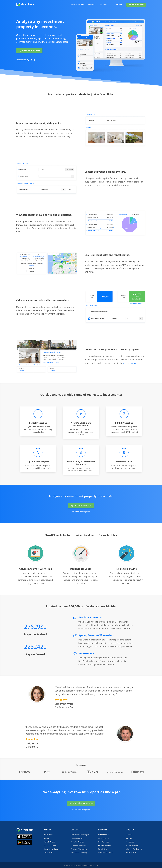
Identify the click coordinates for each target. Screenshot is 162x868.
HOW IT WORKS (78, 5)
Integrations (104, 838)
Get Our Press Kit (132, 845)
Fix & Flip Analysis (78, 842)
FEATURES (92, 5)
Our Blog (129, 838)
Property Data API (106, 853)
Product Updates (50, 845)
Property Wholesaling (79, 849)
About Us (129, 835)
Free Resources (104, 842)
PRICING (104, 5)
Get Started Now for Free (81, 803)
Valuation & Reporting (79, 853)
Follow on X (131, 853)
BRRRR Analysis (77, 838)
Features (47, 838)
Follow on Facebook (134, 849)
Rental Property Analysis (80, 835)
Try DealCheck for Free (29, 50)
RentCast (103, 849)
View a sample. (130, 363)
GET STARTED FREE (136, 4)
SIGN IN (119, 5)
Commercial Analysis (79, 845)
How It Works (48, 835)
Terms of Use (48, 853)
